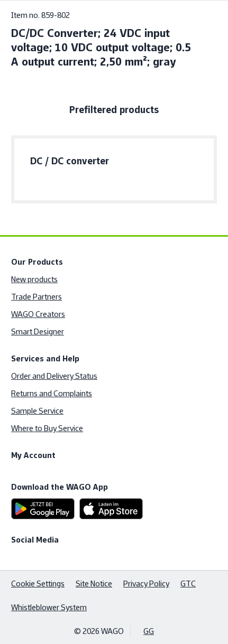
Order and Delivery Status (54, 376)
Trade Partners (37, 297)
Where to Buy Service (47, 428)
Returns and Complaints (52, 393)
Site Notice (94, 584)
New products (34, 279)
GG (149, 631)
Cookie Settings (38, 584)
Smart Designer (38, 332)
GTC (188, 584)
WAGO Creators (38, 314)
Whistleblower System (49, 607)
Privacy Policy (146, 584)
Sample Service (37, 411)
